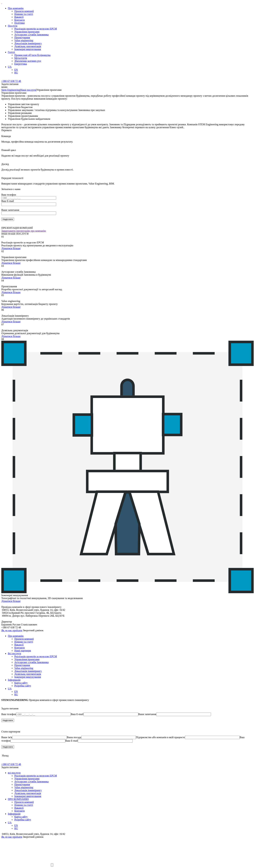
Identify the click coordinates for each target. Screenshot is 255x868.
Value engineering (24, 40)
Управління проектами (27, 32)
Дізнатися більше (11, 248)
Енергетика (21, 64)
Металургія (21, 58)
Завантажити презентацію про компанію (24, 231)
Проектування (22, 38)
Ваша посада (74, 737)
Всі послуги (14, 653)
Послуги (13, 26)
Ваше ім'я (7, 737)
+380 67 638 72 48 (11, 81)
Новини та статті (24, 14)
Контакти (20, 20)
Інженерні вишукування (28, 49)
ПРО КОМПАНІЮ (18, 799)
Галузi (11, 52)
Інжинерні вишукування (28, 796)
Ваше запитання (10, 210)
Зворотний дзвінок (33, 630)
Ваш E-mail (8, 201)
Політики (20, 23)
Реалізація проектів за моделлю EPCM (36, 29)
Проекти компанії (24, 11)
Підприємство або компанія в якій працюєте (160, 737)
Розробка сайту (23, 686)
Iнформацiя (14, 680)
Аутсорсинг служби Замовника (31, 35)
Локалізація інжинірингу (28, 43)
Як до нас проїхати (12, 630)
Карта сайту (21, 683)
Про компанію (16, 8)
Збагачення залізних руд (28, 61)
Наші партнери (23, 651)
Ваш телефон (9, 195)
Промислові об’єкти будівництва (32, 55)
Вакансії (19, 17)
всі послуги (14, 773)
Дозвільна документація (28, 46)
